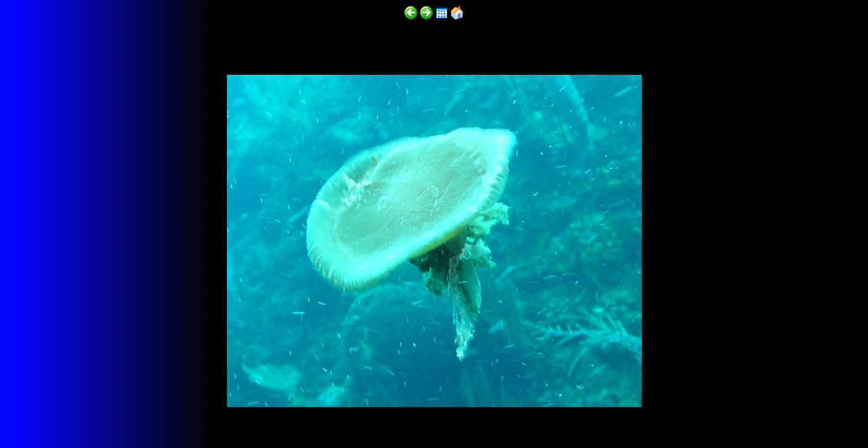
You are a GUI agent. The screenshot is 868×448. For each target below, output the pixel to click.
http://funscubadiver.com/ (114, 416)
